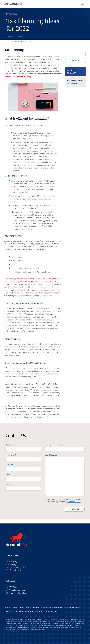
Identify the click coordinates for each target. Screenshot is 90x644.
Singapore (40, 611)
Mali (65, 607)
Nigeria (27, 611)
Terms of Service (74, 501)
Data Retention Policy (14, 570)
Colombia (15, 607)
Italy (50, 607)
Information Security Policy (17, 567)
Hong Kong (37, 607)
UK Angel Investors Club (16, 593)
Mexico (79, 607)
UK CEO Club (11, 587)
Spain (47, 611)
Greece (29, 607)
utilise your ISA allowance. (44, 181)
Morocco (71, 607)
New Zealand (19, 611)
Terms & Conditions (11, 631)
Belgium (7, 607)
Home (7, 41)
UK (52, 611)
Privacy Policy (11, 562)
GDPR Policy (11, 564)
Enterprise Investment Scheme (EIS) (23, 308)
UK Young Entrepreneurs (16, 590)
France (22, 607)
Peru (33, 611)
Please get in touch (12, 395)
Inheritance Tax (37, 244)
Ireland (45, 607)
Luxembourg (58, 607)
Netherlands (8, 611)
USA (56, 611)
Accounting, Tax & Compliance (75, 82)
